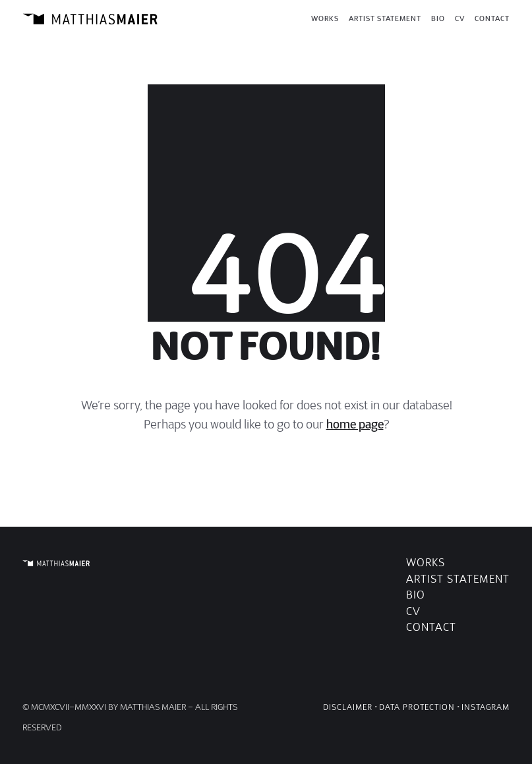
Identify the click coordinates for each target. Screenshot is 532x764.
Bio (416, 595)
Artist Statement (458, 579)
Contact (431, 627)
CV (413, 611)
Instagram (486, 707)
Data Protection (417, 707)
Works (426, 563)
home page (355, 425)
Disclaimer (348, 707)
